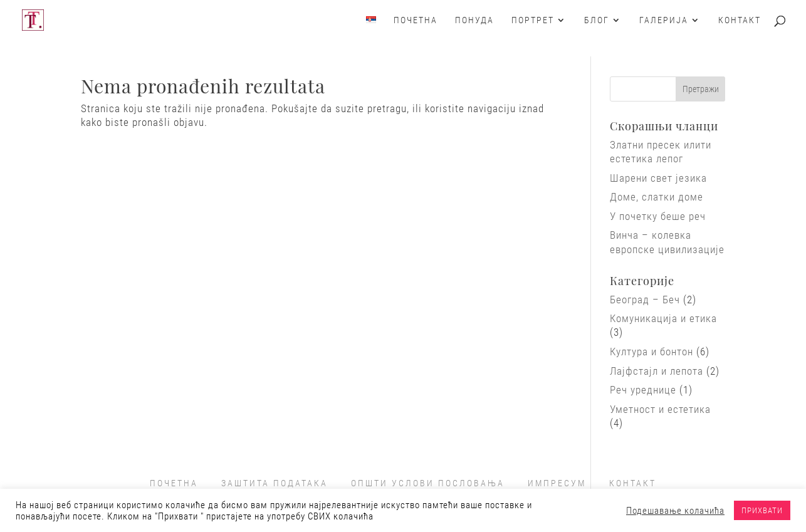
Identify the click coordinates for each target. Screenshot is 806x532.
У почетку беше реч (658, 216)
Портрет (533, 20)
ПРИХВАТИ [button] (762, 510)
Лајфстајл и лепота (657, 371)
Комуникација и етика (663, 318)
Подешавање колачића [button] (675, 511)
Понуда (474, 20)
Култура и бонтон (652, 352)
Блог (597, 20)
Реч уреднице (643, 390)
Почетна (416, 20)
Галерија (664, 20)
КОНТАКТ (633, 483)
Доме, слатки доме (657, 197)
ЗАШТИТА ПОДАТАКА (275, 483)
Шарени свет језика (658, 178)
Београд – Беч (645, 300)
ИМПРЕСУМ (557, 483)
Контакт (740, 20)
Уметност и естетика (660, 409)
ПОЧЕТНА (174, 483)
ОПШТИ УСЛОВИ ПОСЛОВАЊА (428, 483)
